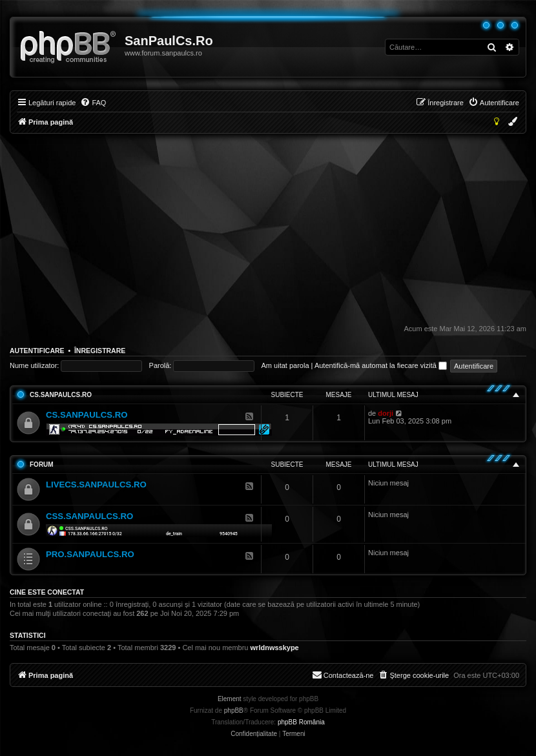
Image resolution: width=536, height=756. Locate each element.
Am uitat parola (285, 365)
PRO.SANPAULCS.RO (90, 554)
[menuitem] (93, 103)
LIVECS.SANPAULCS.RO (96, 485)
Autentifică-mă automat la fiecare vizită (381, 365)
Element (230, 699)
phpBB (234, 710)
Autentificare (37, 351)
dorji (386, 413)
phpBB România (301, 722)
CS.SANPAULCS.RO (61, 395)
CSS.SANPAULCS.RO (89, 516)
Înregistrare (100, 351)
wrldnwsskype (275, 648)
